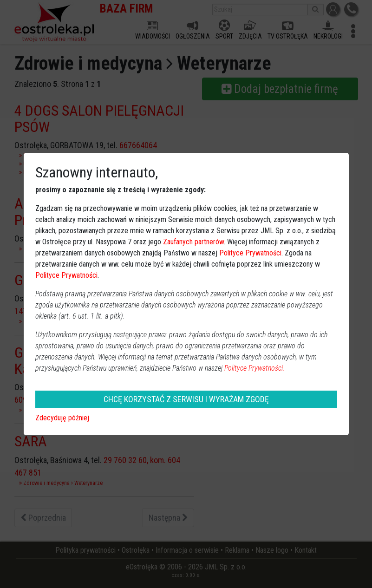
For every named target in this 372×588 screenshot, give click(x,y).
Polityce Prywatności (250, 253)
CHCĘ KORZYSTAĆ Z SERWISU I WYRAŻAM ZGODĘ (186, 399)
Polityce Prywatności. (255, 368)
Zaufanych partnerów (193, 242)
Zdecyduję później (62, 418)
